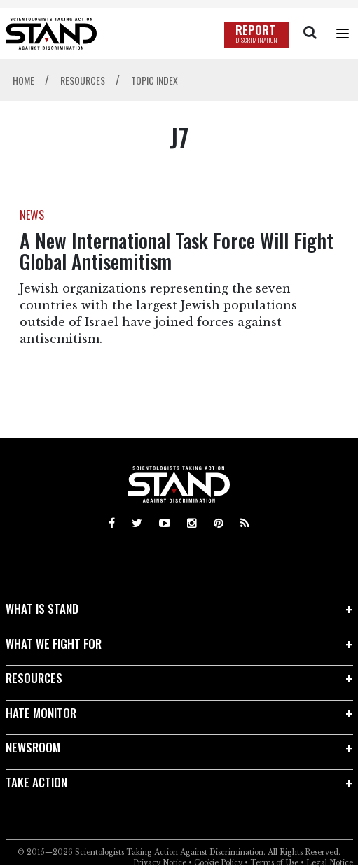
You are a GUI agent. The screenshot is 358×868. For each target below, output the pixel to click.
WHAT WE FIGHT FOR (54, 644)
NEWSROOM (33, 747)
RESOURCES (34, 678)
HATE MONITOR (41, 713)
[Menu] (343, 34)
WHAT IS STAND (42, 609)
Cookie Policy (218, 863)
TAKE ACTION (36, 782)
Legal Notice (330, 863)
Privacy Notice (160, 863)
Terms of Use (274, 863)
